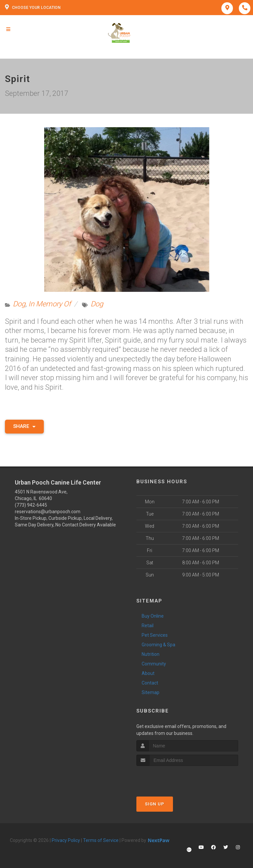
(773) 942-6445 (31, 505)
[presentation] (171, 778)
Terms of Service (101, 840)
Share (24, 426)
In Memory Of (50, 304)
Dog (19, 304)
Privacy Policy (66, 840)
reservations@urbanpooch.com (48, 512)
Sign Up (155, 804)
